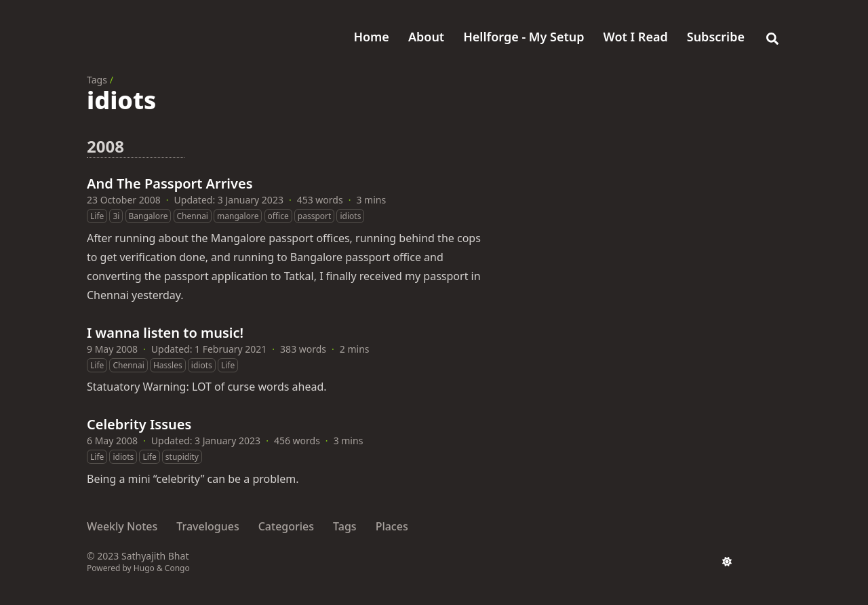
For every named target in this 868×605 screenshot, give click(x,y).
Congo (177, 568)
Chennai (193, 216)
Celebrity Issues (139, 424)
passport (315, 216)
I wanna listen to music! (165, 333)
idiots (350, 216)
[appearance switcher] (727, 562)
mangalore (238, 216)
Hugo (144, 568)
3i (116, 216)
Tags (97, 80)
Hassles (168, 365)
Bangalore (149, 216)
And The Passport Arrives (170, 183)
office (278, 216)
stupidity (182, 457)
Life (97, 216)
